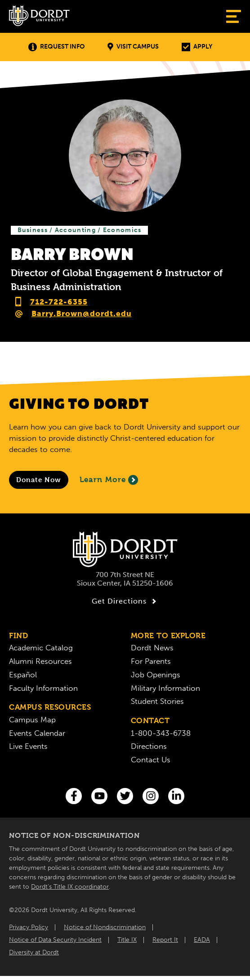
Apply (197, 47)
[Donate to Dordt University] (39, 480)
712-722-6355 (59, 302)
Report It (165, 940)
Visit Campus (133, 47)
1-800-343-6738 (161, 733)
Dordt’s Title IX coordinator (70, 887)
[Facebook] (74, 796)
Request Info (56, 47)
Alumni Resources (40, 661)
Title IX (127, 940)
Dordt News (152, 648)
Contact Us (151, 760)
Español (23, 675)
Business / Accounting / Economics (80, 230)
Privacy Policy (29, 927)
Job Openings (156, 675)
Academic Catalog (41, 648)
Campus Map (32, 720)
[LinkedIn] (176, 796)
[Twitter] (125, 796)
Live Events (28, 746)
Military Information (165, 688)
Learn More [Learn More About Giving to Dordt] (109, 480)
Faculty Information (43, 688)
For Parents (151, 661)
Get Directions (125, 601)
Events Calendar (37, 733)
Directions (149, 746)
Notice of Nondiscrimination (105, 927)
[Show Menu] (234, 16)
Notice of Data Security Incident (55, 940)
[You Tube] (99, 796)
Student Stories (157, 701)
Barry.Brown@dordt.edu (82, 313)
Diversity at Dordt (34, 952)
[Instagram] (151, 796)
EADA (202, 940)
